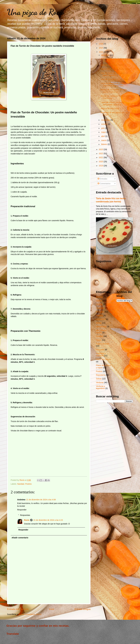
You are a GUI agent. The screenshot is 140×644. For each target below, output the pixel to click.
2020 (101, 162)
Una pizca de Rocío (36, 12)
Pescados (100, 350)
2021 (101, 158)
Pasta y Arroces (103, 344)
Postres (29, 484)
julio (103, 128)
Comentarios (104, 184)
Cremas (99, 304)
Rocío (27, 520)
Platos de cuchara (103, 359)
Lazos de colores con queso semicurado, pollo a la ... (112, 103)
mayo (104, 132)
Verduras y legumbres (100, 387)
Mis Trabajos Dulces (101, 332)
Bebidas (99, 297)
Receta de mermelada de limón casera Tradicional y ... (114, 91)
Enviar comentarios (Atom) (30, 614)
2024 (101, 52)
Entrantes (100, 312)
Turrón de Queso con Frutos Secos (115, 69)
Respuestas (25, 515)
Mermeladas (101, 327)
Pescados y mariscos (101, 355)
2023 (101, 150)
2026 (101, 44)
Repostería (101, 375)
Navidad (21, 484)
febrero (104, 144)
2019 (101, 166)
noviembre (106, 120)
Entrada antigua (83, 609)
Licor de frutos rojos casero (112, 65)
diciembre (106, 55)
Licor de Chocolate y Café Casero (115, 79)
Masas (99, 323)
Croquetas (100, 308)
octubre (105, 124)
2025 (101, 48)
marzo (104, 140)
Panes (99, 340)
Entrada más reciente (18, 609)
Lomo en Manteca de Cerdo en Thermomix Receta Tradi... (114, 85)
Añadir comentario (20, 538)
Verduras (100, 383)
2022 (101, 154)
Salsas (99, 379)
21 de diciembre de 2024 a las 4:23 (48, 520)
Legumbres (101, 319)
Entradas (102, 179)
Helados (99, 316)
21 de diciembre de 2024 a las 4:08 (41, 500)
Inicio (52, 609)
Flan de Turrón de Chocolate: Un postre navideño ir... (114, 74)
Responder (22, 510)
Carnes (99, 301)
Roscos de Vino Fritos (110, 109)
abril (103, 136)
